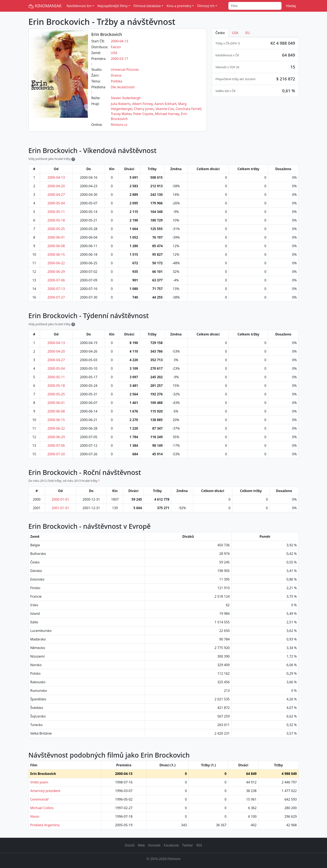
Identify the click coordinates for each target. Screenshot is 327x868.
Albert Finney (142, 104)
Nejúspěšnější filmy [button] (113, 6)
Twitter (187, 845)
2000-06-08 (56, 246)
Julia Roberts (121, 104)
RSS (199, 845)
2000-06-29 (56, 272)
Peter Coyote (143, 114)
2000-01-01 (60, 499)
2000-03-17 (119, 59)
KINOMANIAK (45, 6)
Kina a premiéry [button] (179, 6)
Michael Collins (42, 808)
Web (141, 845)
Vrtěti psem (39, 782)
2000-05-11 (56, 212)
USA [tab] (235, 33)
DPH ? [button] (235, 43)
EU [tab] (248, 33)
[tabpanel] (255, 67)
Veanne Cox (165, 109)
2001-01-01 (60, 508)
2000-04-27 (56, 195)
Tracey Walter (121, 114)
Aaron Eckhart (166, 104)
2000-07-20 (56, 454)
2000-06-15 (56, 254)
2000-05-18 (56, 220)
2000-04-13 (119, 41)
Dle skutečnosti (123, 87)
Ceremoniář (40, 799)
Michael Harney (167, 114)
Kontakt (154, 845)
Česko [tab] (220, 33)
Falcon (116, 47)
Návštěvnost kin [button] (79, 6)
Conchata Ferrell (188, 109)
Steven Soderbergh (126, 98)
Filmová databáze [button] (147, 6)
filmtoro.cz (119, 125)
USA (114, 53)
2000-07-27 (56, 297)
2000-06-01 (56, 237)
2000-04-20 (56, 186)
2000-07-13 (56, 289)
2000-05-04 (56, 203)
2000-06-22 (56, 263)
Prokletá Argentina (45, 825)
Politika (116, 81)
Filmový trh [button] (206, 6)
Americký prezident (45, 791)
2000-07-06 (56, 280)
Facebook (171, 845)
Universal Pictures (125, 70)
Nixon (35, 816)
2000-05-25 (56, 229)
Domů (130, 845)
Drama (116, 75)
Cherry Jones (144, 109)
